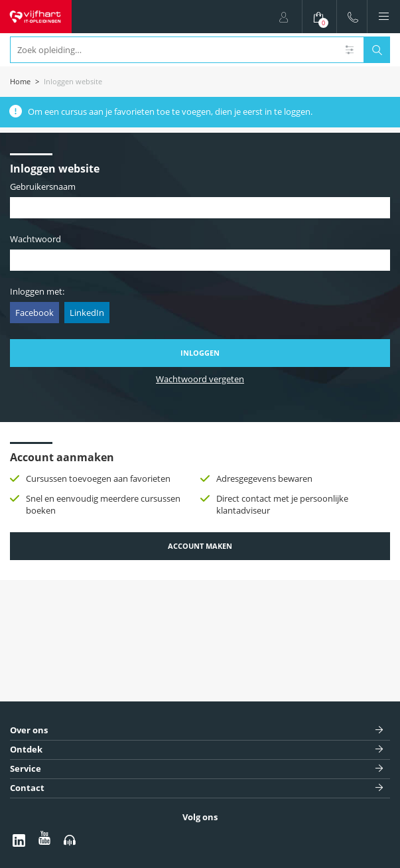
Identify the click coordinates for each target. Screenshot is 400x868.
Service (26, 769)
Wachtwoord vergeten (200, 379)
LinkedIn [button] (87, 313)
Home (20, 81)
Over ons (29, 730)
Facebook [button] (34, 313)
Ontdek (26, 750)
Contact (27, 788)
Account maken (200, 546)
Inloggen (200, 353)
